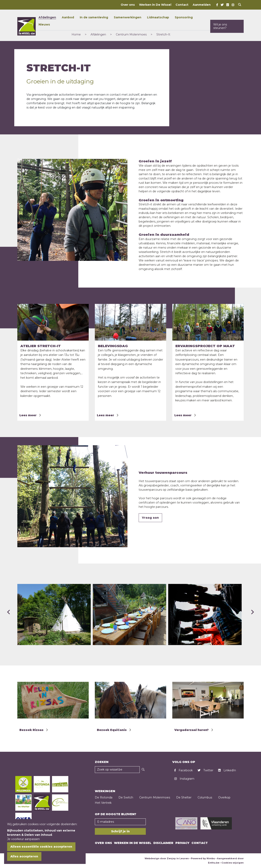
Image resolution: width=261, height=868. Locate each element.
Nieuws (44, 24)
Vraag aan (150, 518)
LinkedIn (227, 770)
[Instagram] (233, 5)
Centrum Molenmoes (155, 797)
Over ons (128, 5)
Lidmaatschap (158, 17)
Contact (182, 5)
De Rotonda (104, 797)
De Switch (126, 797)
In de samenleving (94, 17)
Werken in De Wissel (155, 5)
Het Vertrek (103, 803)
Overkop (224, 797)
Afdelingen (47, 17)
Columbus (205, 797)
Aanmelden (202, 5)
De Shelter (184, 797)
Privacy (182, 843)
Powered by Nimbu (203, 858)
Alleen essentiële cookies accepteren (41, 847)
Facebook (184, 770)
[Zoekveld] (117, 770)
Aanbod (68, 17)
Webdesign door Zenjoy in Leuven (167, 858)
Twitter (205, 770)
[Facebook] (217, 5)
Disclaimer (163, 843)
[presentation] (8, 609)
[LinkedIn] (228, 5)
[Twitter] (222, 5)
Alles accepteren (24, 856)
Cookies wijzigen (233, 863)
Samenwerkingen (128, 17)
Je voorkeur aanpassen (23, 839)
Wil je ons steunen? (220, 26)
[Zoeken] (143, 770)
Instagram (184, 779)
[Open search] (240, 5)
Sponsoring (184, 17)
